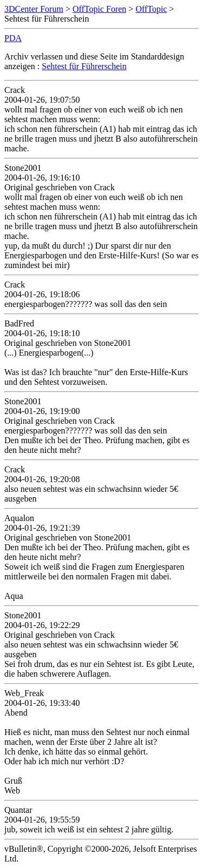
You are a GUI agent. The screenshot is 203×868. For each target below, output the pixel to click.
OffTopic (151, 9)
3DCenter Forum (34, 9)
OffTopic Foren (99, 9)
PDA (13, 38)
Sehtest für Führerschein (84, 66)
